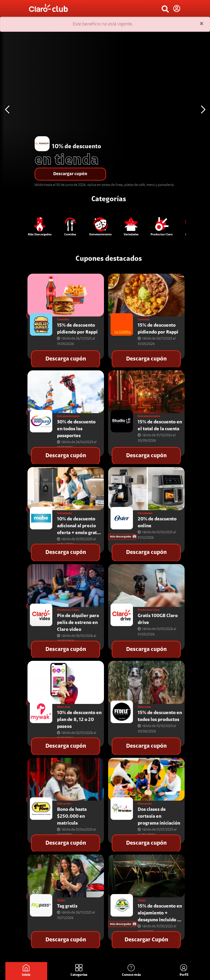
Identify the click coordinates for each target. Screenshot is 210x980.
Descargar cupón (70, 174)
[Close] (202, 24)
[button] (203, 110)
